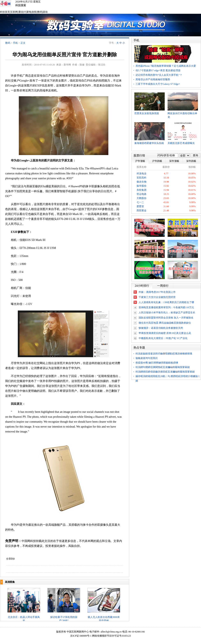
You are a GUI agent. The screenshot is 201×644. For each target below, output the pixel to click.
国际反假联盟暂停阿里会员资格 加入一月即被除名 (166, 318)
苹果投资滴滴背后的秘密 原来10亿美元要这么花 (165, 333)
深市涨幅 (174, 161)
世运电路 (142, 194)
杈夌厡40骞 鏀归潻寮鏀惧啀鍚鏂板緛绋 (157, 363)
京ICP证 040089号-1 (81, 636)
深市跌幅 (191, 161)
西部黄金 (142, 210)
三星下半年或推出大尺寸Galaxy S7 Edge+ (158, 84)
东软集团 (142, 190)
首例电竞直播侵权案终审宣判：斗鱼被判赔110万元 (166, 307)
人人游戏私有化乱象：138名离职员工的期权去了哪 (166, 302)
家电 (29, 12)
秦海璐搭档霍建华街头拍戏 (149, 143)
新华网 (67, 65)
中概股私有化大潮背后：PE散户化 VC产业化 (163, 338)
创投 (34, 12)
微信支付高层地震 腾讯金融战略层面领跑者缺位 (165, 323)
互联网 (14, 12)
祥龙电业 (142, 174)
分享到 (10, 559)
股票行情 (139, 156)
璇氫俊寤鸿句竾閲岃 (147, 358)
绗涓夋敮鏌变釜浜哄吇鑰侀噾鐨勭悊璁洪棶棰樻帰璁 (164, 354)
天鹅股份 (142, 198)
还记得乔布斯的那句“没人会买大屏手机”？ (159, 75)
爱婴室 (140, 206)
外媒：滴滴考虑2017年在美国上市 (157, 292)
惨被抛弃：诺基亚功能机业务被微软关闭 (161, 328)
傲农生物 (142, 182)
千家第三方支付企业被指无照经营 (157, 297)
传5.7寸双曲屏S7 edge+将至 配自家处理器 (158, 70)
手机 (15, 43)
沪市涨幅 (140, 161)
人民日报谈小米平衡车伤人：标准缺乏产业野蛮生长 (167, 313)
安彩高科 (142, 178)
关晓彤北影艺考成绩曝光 (181, 143)
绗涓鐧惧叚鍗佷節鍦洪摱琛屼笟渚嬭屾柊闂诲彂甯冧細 (165, 372)
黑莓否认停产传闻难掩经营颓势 (153, 79)
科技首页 (5, 12)
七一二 (140, 202)
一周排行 (163, 286)
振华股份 (142, 186)
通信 (21, 12)
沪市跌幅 (157, 161)
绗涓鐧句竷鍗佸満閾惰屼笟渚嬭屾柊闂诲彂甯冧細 (163, 367)
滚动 (45, 12)
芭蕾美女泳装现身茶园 (147, 113)
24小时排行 (142, 286)
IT (25, 12)
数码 (40, 12)
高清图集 (10, 582)
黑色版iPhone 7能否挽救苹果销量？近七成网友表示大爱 (166, 66)
